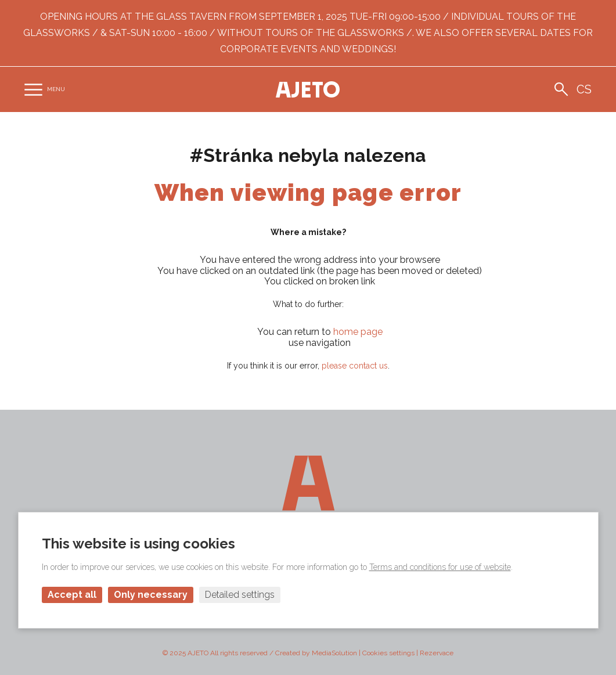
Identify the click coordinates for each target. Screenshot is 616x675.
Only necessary (151, 595)
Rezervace (437, 653)
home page (358, 332)
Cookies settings (388, 653)
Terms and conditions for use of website (440, 567)
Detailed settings (240, 595)
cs (584, 89)
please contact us (355, 366)
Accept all (72, 595)
